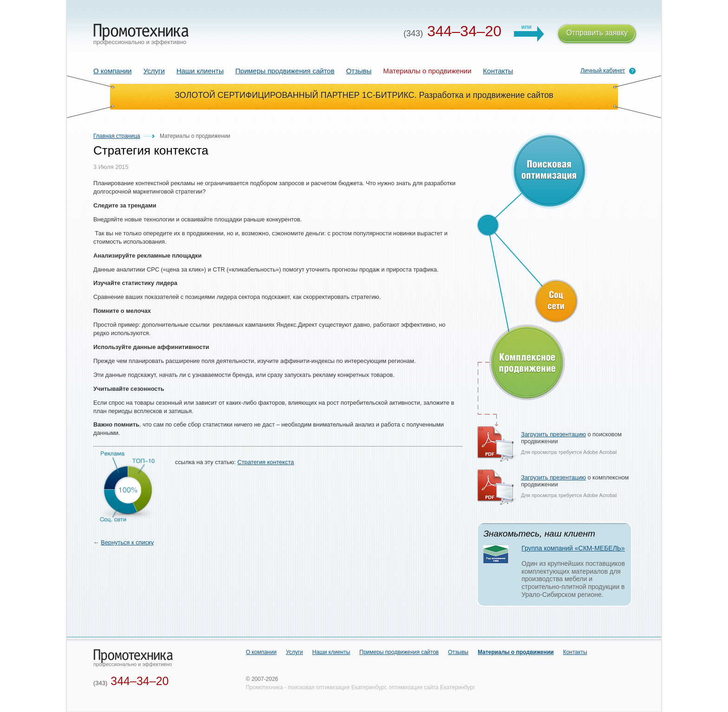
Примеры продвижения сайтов (285, 71)
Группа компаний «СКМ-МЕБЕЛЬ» (573, 548)
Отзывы (359, 71)
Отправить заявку (597, 34)
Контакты (498, 71)
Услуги (154, 71)
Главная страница (117, 136)
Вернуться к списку (127, 542)
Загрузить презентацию (553, 434)
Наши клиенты (200, 71)
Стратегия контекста (266, 462)
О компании (113, 71)
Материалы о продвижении (516, 652)
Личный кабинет (603, 70)
